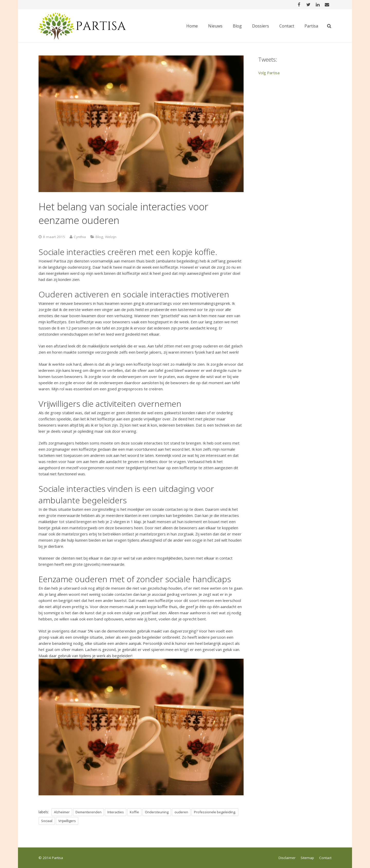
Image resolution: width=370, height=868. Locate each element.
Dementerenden (89, 812)
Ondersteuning (157, 812)
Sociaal (47, 821)
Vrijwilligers (67, 821)
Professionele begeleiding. (215, 812)
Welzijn (111, 237)
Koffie (134, 812)
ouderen (181, 812)
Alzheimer (62, 812)
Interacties (116, 812)
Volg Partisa (269, 73)
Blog (99, 237)
